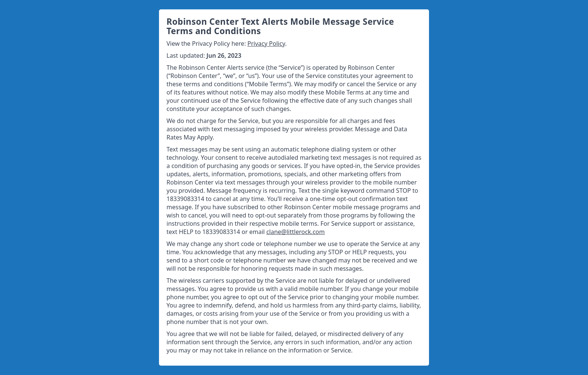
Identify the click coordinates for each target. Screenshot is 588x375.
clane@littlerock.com (295, 232)
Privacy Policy (266, 43)
